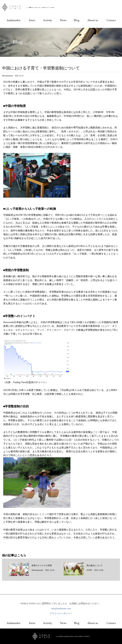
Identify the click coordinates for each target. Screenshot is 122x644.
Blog (77, 20)
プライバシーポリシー (61, 614)
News (63, 20)
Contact (111, 20)
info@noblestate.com (61, 609)
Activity (48, 20)
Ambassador (14, 20)
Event (32, 20)
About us (93, 20)
